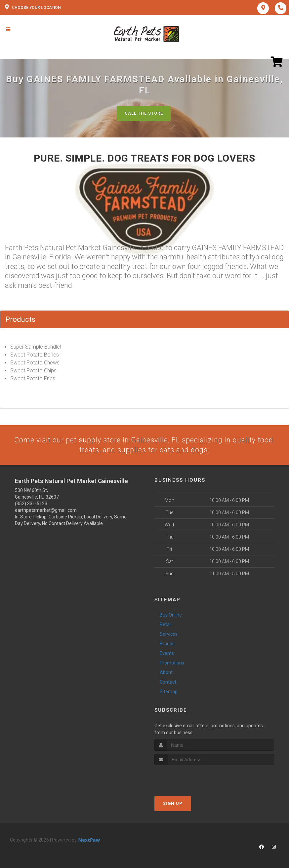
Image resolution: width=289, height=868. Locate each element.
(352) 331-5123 (31, 504)
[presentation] (190, 778)
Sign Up (173, 804)
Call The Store (144, 113)
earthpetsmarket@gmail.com (46, 511)
